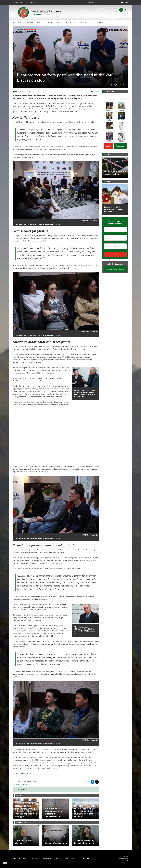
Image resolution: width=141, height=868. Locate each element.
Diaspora (67, 23)
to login (17, 784)
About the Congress (25, 23)
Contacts (35, 858)
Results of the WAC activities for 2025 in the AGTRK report (114, 209)
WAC (21, 30)
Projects (58, 23)
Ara (126, 15)
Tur (126, 10)
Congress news (70, 858)
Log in (84, 2)
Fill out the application (115, 269)
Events (50, 23)
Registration (93, 2)
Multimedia (89, 23)
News (15, 91)
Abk (116, 15)
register (25, 784)
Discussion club (30, 30)
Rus (116, 10)
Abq (121, 15)
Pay (115, 255)
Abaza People (40, 23)
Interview (99, 23)
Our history (78, 23)
